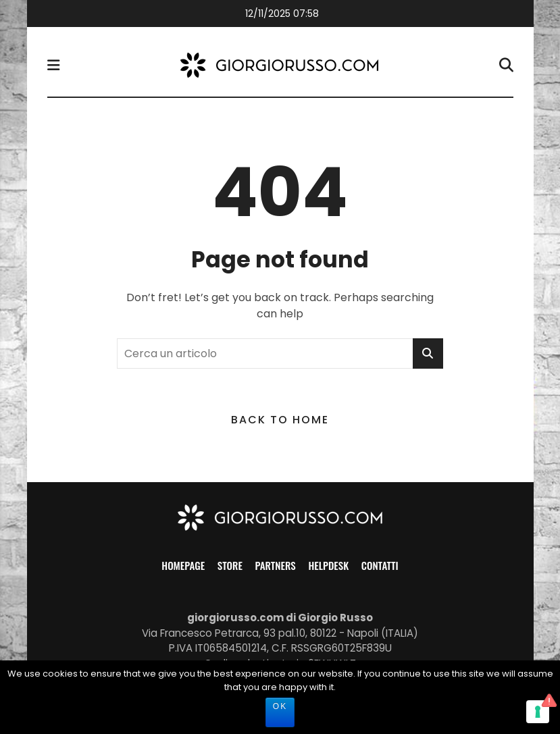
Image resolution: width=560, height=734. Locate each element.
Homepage (183, 565)
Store (230, 565)
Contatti (380, 565)
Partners (276, 565)
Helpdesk (328, 565)
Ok (280, 706)
